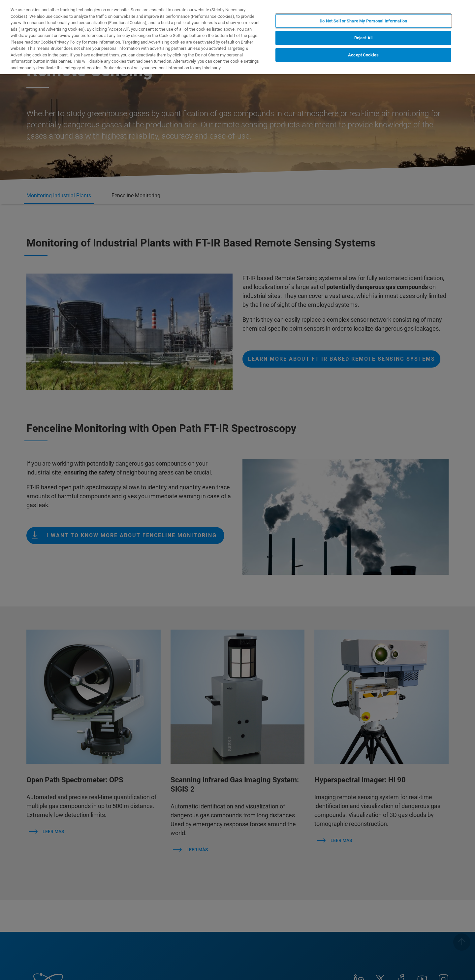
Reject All (363, 38)
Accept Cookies (363, 55)
